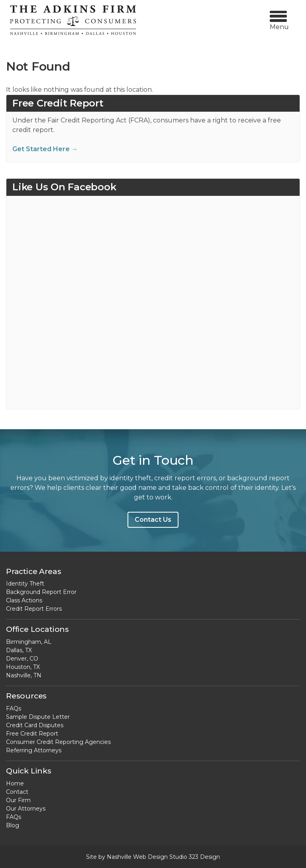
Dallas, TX (19, 650)
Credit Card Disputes (35, 725)
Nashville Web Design (137, 857)
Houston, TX (23, 667)
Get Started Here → (45, 149)
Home (15, 783)
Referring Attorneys (34, 750)
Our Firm (18, 800)
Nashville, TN (24, 675)
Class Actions (24, 600)
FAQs (14, 708)
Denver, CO (22, 659)
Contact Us (153, 520)
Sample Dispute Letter (38, 717)
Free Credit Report (32, 734)
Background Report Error (41, 592)
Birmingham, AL (29, 642)
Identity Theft (25, 584)
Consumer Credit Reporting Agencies (58, 742)
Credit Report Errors (34, 609)
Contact (17, 792)
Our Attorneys (26, 809)
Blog (13, 825)
